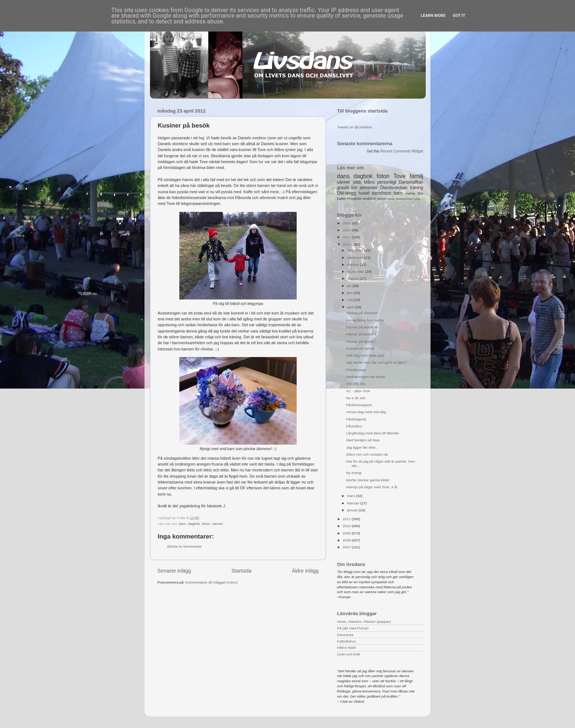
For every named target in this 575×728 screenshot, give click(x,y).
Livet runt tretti (349, 654)
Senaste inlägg (174, 571)
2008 (347, 540)
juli (350, 286)
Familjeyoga (356, 370)
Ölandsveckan (394, 188)
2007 (347, 547)
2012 (347, 244)
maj (350, 300)
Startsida (241, 571)
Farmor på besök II (361, 334)
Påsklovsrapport (359, 405)
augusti (353, 278)
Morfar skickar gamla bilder (368, 480)
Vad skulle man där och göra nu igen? (377, 362)
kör (354, 188)
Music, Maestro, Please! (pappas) (364, 622)
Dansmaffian (411, 182)
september (356, 271)
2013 (347, 237)
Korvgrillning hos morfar (365, 320)
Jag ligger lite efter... (362, 447)
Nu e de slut (356, 398)
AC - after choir (358, 391)
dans (343, 176)
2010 (347, 526)
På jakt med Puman (353, 628)
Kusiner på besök (360, 348)
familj (416, 176)
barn (183, 524)
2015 (347, 223)
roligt (417, 199)
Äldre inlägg (305, 571)
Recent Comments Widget (402, 151)
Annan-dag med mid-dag (366, 412)
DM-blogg (346, 193)
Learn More (433, 16)
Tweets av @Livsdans (355, 127)
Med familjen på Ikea (363, 440)
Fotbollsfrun (347, 641)
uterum (382, 199)
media (410, 193)
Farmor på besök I (361, 341)
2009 (347, 533)
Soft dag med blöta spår (365, 355)
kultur (391, 199)
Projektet (354, 198)
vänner (217, 524)
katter (342, 198)
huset (364, 193)
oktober (354, 264)
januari (353, 510)
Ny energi (354, 473)
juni (350, 293)
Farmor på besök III (362, 327)
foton (206, 524)
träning (417, 188)
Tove (400, 176)
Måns (369, 182)
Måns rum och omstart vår (367, 454)
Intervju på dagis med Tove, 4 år (372, 487)
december (356, 250)
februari (354, 503)
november (356, 258)
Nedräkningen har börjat (366, 377)
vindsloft (369, 198)
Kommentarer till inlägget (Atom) (212, 582)
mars (351, 496)
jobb (357, 182)
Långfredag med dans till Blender (373, 433)
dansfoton (381, 193)
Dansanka (345, 635)
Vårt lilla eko (356, 384)
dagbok (194, 524)
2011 (347, 519)
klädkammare (404, 199)
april (351, 307)
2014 (347, 230)
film (420, 193)
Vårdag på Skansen (362, 313)
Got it (459, 16)
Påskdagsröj (356, 419)
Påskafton (354, 426)
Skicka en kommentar (184, 546)
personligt (387, 182)
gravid (343, 188)
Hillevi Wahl (346, 648)
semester (369, 188)
